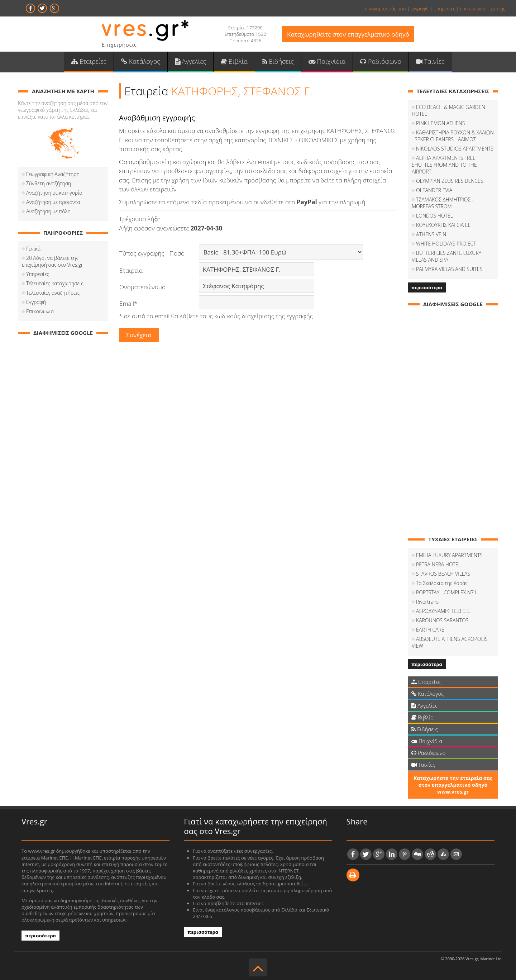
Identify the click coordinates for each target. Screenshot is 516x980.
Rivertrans (427, 602)
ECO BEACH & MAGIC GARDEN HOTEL (448, 111)
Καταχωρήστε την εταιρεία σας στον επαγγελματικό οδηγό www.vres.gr (453, 785)
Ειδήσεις (278, 61)
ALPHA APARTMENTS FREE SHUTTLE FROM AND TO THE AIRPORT (444, 165)
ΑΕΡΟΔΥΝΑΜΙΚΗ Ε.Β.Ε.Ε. (443, 611)
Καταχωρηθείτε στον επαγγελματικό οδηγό (348, 34)
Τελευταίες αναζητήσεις (53, 293)
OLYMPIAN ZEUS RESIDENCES (450, 181)
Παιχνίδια (327, 61)
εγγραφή (420, 9)
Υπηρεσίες (38, 274)
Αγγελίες (190, 61)
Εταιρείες (89, 61)
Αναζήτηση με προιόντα (53, 202)
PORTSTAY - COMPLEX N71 (446, 593)
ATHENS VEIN (431, 235)
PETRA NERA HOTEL (438, 565)
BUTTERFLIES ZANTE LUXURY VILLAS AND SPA (446, 257)
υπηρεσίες (445, 9)
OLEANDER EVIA (434, 191)
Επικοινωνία (40, 312)
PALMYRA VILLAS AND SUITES (449, 269)
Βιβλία (234, 61)
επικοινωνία (473, 9)
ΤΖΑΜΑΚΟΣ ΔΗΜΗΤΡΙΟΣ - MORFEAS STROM (443, 203)
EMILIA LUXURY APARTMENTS (449, 555)
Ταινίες (430, 61)
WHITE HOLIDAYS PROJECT (446, 244)
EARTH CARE (430, 630)
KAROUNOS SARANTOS (442, 621)
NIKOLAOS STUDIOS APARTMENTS (455, 149)
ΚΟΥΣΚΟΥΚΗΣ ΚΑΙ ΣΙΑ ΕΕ (443, 225)
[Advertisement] (63, 449)
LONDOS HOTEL (434, 216)
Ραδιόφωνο (381, 61)
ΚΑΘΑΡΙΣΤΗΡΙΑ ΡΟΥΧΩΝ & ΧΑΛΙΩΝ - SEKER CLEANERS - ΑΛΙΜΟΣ (453, 136)
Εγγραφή (36, 302)
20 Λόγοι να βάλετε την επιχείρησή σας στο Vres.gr (52, 262)
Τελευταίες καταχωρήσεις (55, 284)
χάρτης (498, 9)
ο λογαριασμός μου (385, 9)
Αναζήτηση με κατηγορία (54, 193)
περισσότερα (427, 288)
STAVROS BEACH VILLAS (443, 574)
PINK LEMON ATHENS (440, 123)
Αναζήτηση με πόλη (48, 212)
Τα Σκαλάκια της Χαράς (442, 583)
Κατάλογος (141, 61)
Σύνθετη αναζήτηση (49, 184)
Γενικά (33, 249)
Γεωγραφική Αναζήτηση (53, 174)
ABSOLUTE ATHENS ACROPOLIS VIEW (450, 643)
